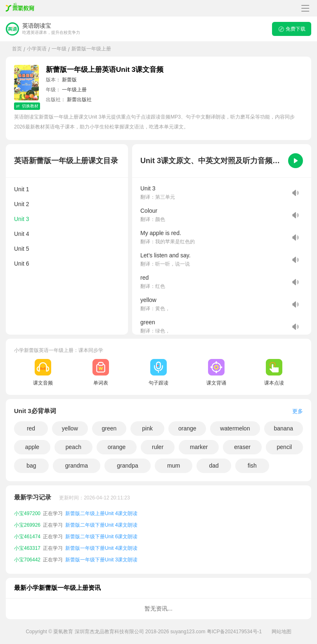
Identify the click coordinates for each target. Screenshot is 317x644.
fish (252, 466)
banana (283, 428)
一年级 (59, 49)
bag (31, 466)
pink (147, 428)
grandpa (127, 466)
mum (174, 466)
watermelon (235, 428)
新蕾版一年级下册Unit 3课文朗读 (101, 560)
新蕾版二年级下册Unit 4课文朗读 (101, 525)
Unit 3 (22, 219)
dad (214, 466)
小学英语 (37, 49)
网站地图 (282, 632)
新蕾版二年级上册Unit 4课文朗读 (101, 513)
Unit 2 (22, 204)
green (109, 428)
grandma (77, 466)
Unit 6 (22, 264)
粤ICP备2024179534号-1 (234, 632)
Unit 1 (22, 189)
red (31, 428)
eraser (242, 447)
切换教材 (27, 106)
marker (199, 447)
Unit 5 (22, 249)
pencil (285, 447)
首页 (17, 49)
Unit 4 (22, 234)
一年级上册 (74, 90)
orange (187, 428)
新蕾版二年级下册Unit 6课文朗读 (101, 537)
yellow (70, 428)
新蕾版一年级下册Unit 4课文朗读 (101, 548)
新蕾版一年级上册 (91, 49)
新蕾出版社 (79, 100)
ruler (158, 447)
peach (73, 447)
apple (32, 447)
